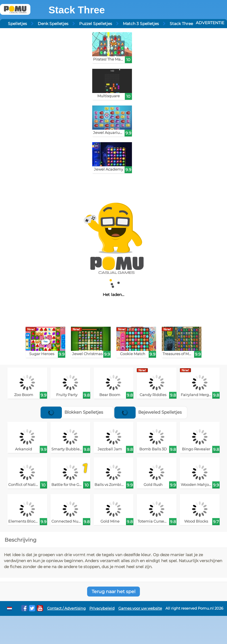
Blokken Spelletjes (72, 412)
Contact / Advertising (66, 608)
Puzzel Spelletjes (96, 24)
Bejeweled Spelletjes (148, 412)
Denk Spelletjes (53, 24)
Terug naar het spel (113, 592)
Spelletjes (17, 24)
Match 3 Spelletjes (141, 24)
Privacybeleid (102, 608)
